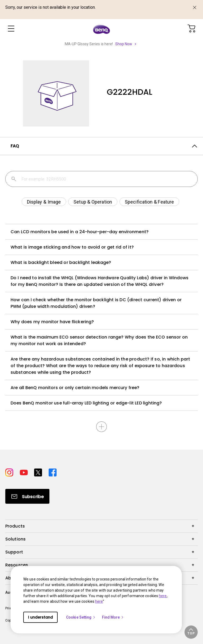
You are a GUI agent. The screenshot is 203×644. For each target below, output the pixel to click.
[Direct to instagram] (10, 472)
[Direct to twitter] (39, 472)
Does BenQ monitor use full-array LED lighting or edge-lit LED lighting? (86, 403)
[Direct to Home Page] (101, 29)
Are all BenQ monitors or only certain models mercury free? (75, 388)
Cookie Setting (81, 617)
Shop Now (124, 44)
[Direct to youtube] (25, 472)
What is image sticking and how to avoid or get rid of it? (72, 247)
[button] (191, 632)
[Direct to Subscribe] (27, 496)
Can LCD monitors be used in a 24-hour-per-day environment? (80, 232)
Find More (113, 617)
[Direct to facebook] (53, 472)
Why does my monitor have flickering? (52, 322)
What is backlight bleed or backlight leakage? (61, 262)
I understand (40, 617)
